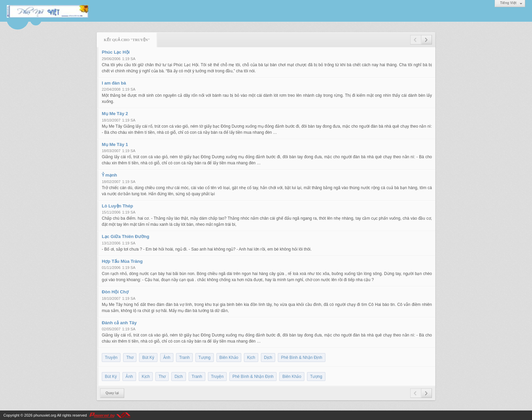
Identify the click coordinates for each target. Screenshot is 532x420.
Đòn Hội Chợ (115, 292)
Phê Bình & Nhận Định (301, 358)
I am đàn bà (114, 83)
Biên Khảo (229, 358)
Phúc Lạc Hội (116, 52)
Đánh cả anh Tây (119, 323)
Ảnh (167, 358)
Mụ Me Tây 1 (115, 144)
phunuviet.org (45, 415)
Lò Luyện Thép (117, 206)
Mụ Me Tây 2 (115, 114)
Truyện (111, 358)
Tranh (184, 358)
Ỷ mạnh (109, 175)
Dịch (268, 358)
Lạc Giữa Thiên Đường (126, 236)
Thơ (130, 358)
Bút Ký (148, 358)
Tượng (205, 358)
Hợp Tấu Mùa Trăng (122, 261)
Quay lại (112, 393)
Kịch (251, 358)
